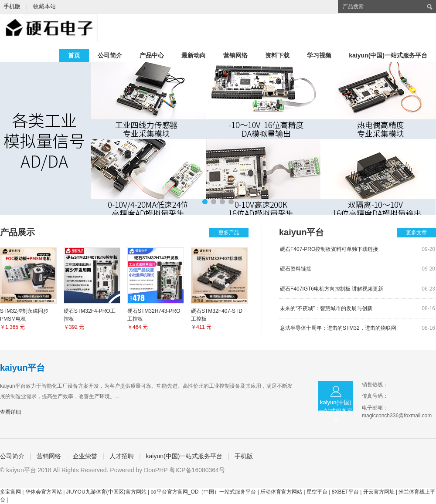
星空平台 (317, 492)
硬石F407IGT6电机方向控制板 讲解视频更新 (332, 289)
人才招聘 (122, 456)
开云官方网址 (379, 492)
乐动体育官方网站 (281, 492)
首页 (74, 55)
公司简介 (110, 55)
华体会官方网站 (44, 492)
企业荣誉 (85, 456)
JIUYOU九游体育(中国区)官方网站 (106, 492)
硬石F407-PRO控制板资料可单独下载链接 (329, 249)
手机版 (12, 6)
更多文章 (416, 233)
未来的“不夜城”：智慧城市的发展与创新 (326, 308)
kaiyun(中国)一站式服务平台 (388, 55)
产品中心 (152, 55)
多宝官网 (10, 492)
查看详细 (10, 412)
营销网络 (235, 55)
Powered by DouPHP (139, 470)
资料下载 (277, 55)
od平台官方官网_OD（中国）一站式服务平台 (203, 492)
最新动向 (194, 55)
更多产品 (229, 233)
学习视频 (319, 55)
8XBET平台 (345, 492)
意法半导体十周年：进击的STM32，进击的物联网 (338, 328)
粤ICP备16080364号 (197, 470)
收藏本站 (44, 6)
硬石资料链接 (296, 269)
